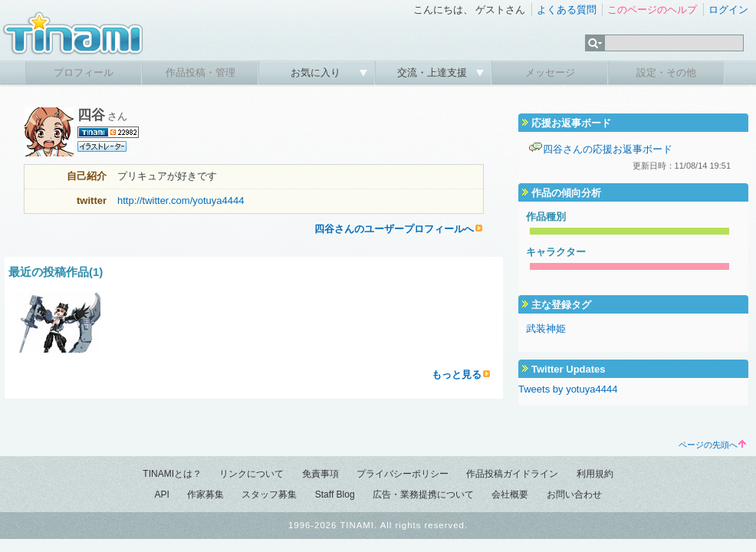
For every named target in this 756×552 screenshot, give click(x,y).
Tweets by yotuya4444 (568, 389)
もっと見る (457, 375)
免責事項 (320, 474)
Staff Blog (335, 495)
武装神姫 (546, 329)
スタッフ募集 (269, 495)
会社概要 (510, 495)
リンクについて (251, 474)
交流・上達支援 (434, 72)
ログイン (728, 10)
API (161, 495)
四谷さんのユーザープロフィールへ (394, 229)
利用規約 (595, 474)
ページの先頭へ (712, 445)
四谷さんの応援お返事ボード (608, 149)
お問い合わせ (574, 495)
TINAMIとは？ (172, 474)
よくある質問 (567, 10)
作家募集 (205, 495)
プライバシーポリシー (403, 474)
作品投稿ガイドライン (512, 474)
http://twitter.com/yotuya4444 (181, 200)
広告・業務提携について (423, 495)
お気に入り (317, 72)
